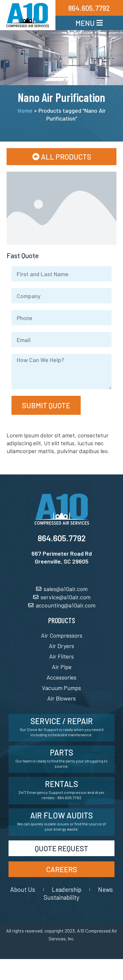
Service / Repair (62, 721)
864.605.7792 (62, 538)
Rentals (61, 784)
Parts (61, 752)
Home (25, 110)
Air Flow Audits (61, 815)
